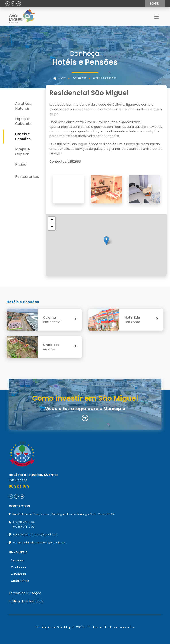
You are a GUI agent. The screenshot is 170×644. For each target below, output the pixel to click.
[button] (106, 241)
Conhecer (80, 78)
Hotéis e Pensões (105, 78)
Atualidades (20, 581)
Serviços (17, 560)
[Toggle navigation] (156, 16)
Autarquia (18, 574)
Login (155, 4)
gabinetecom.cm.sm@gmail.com (36, 534)
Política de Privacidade (26, 601)
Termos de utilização (25, 593)
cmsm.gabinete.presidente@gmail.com (40, 542)
